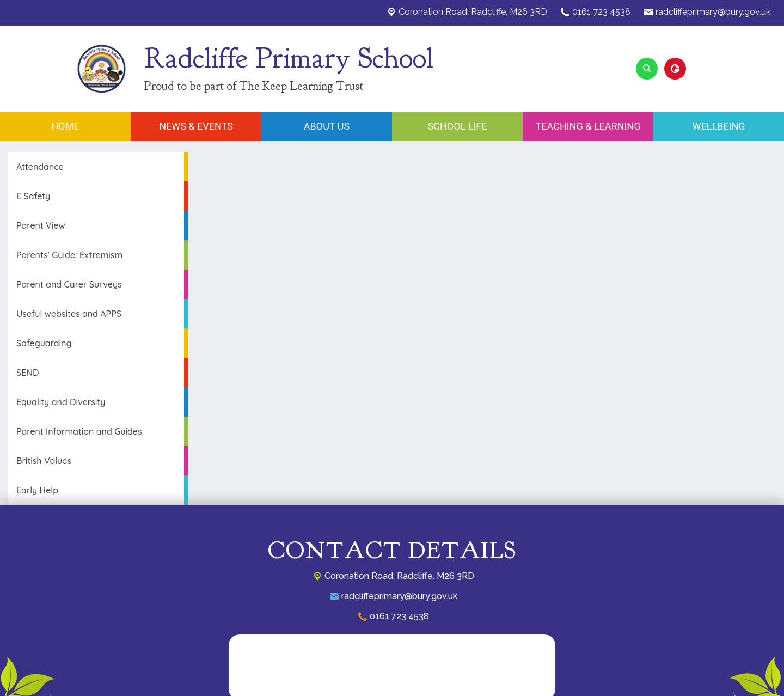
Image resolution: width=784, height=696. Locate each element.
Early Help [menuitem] (37, 490)
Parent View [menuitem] (41, 225)
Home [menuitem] (65, 126)
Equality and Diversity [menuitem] (61, 402)
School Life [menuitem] (458, 126)
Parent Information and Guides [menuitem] (79, 431)
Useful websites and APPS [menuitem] (69, 314)
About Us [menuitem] (327, 126)
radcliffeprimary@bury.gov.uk (713, 12)
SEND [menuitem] (27, 373)
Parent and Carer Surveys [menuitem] (69, 284)
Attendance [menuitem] (40, 167)
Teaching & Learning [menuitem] (588, 126)
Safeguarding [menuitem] (44, 343)
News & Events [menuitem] (196, 126)
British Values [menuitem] (44, 461)
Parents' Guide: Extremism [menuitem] (69, 255)
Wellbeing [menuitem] (718, 126)
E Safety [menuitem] (33, 196)
